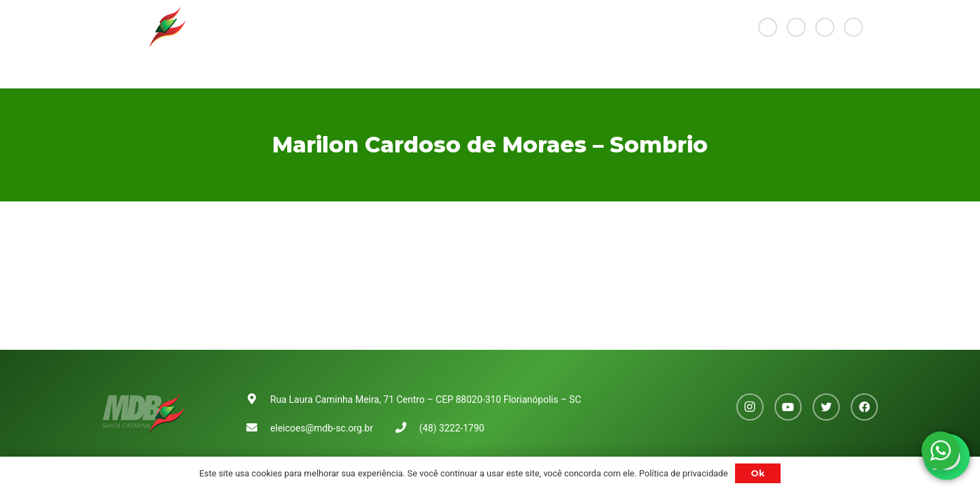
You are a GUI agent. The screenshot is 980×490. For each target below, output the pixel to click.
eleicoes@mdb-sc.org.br (322, 428)
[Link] (144, 27)
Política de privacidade (684, 473)
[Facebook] (853, 27)
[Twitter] (825, 27)
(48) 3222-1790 (452, 428)
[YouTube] (796, 27)
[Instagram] (768, 27)
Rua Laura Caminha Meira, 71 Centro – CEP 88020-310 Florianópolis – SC (426, 399)
